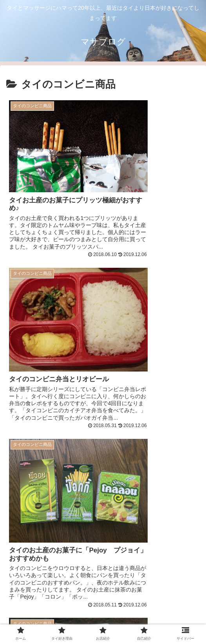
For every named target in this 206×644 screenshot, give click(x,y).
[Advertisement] (103, 474)
